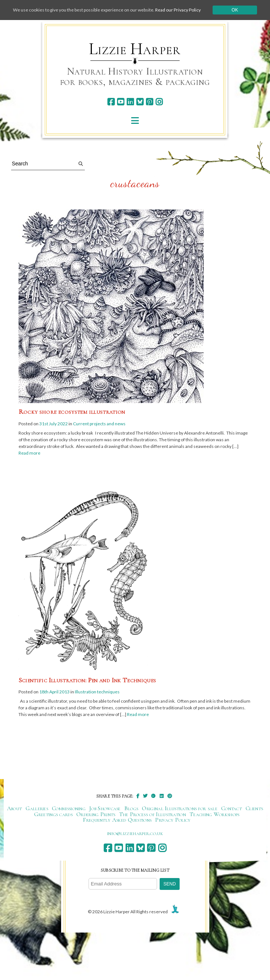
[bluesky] (140, 102)
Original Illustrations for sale (180, 808)
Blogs (131, 808)
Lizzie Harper (135, 49)
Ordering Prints (96, 814)
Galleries (37, 808)
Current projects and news (99, 424)
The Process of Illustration (153, 814)
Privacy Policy (173, 820)
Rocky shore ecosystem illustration (72, 412)
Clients (254, 808)
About (15, 808)
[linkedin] (130, 102)
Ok (235, 10)
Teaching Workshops (215, 814)
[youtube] (121, 102)
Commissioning (69, 808)
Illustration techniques (97, 692)
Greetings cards (53, 814)
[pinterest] (149, 102)
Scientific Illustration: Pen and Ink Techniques (87, 680)
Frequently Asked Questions (117, 820)
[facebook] (111, 102)
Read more (29, 453)
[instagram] (159, 102)
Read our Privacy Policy (178, 10)
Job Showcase (105, 808)
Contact (231, 808)
